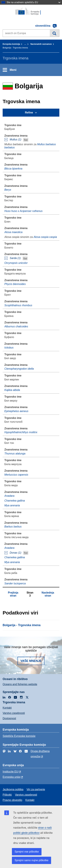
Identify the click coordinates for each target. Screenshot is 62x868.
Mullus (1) (16, 139)
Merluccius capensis (16, 475)
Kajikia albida (12, 390)
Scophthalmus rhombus (18, 305)
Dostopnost (9, 718)
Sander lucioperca (15, 583)
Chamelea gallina (15, 501)
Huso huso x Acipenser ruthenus (24, 211)
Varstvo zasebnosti (14, 713)
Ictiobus (9, 348)
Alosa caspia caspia (45, 237)
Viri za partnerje (36, 789)
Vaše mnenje (31, 661)
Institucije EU (10, 772)
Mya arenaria (12, 505)
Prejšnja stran (13, 594)
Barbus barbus (13, 527)
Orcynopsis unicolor (16, 263)
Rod (26, 140)
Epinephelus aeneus (16, 411)
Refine (29, 113)
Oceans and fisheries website (20, 684)
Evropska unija (11, 777)
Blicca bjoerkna (13, 169)
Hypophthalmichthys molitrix (21, 432)
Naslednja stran (48, 594)
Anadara (10, 496)
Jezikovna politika (13, 789)
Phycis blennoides (15, 284)
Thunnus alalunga (15, 454)
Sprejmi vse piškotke (27, 852)
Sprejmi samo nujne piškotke (31, 860)
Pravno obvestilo (12, 800)
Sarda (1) (15, 258)
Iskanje (54, 33)
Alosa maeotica (13, 232)
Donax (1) (16, 553)
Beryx (8, 190)
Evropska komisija (11, 44)
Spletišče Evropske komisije (19, 736)
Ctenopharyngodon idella (19, 369)
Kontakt (7, 708)
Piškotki (7, 795)
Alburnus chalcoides (16, 326)
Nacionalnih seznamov (41, 44)
